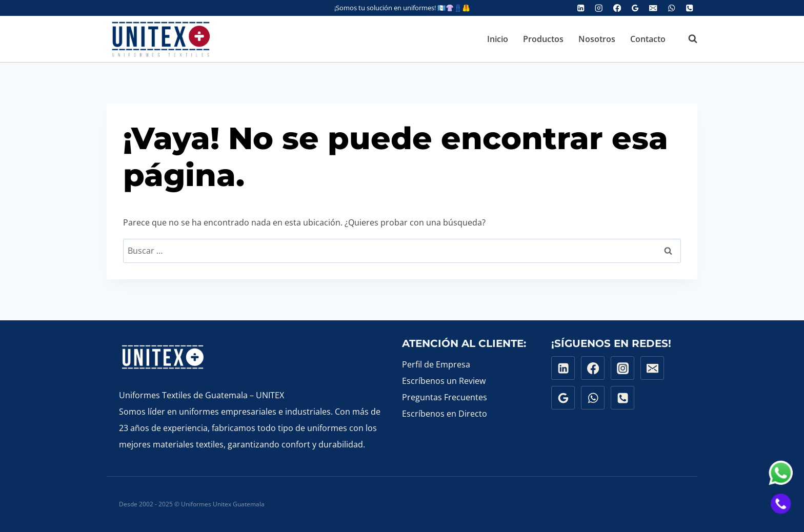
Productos (543, 39)
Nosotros (597, 39)
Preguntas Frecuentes (445, 397)
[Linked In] (581, 8)
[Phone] (689, 8)
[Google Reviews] (635, 8)
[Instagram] (599, 8)
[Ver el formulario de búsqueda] (688, 39)
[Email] (654, 8)
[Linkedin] (563, 368)
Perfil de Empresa (436, 364)
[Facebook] (617, 8)
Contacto (648, 39)
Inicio (498, 39)
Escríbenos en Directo (445, 414)
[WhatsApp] (671, 8)
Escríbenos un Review (444, 381)
